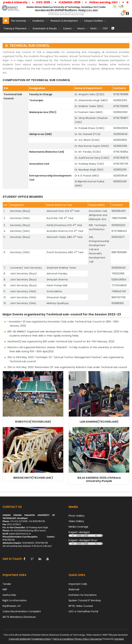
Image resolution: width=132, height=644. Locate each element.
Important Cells (78, 584)
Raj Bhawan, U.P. (12, 606)
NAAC (95, 28)
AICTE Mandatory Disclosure (19, 617)
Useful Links (9, 595)
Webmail (74, 589)
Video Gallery (76, 521)
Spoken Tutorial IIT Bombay (85, 600)
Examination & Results (46, 28)
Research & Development (66, 21)
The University (20, 21)
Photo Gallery (77, 516)
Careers (69, 28)
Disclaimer (96, 639)
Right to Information (15, 600)
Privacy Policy (82, 639)
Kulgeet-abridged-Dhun (83, 540)
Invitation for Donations (83, 595)
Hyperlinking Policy (42, 639)
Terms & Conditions (63, 639)
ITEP (105, 28)
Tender (7, 584)
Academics (40, 21)
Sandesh (119, 639)
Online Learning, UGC (105, 2)
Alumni (82, 28)
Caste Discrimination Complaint (22, 611)
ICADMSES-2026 (72, 2)
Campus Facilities (95, 21)
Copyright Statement (20, 639)
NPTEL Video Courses (81, 606)
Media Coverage (78, 527)
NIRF (5, 589)
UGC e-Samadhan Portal (83, 611)
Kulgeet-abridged (79, 532)
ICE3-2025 (45, 2)
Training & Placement (17, 28)
